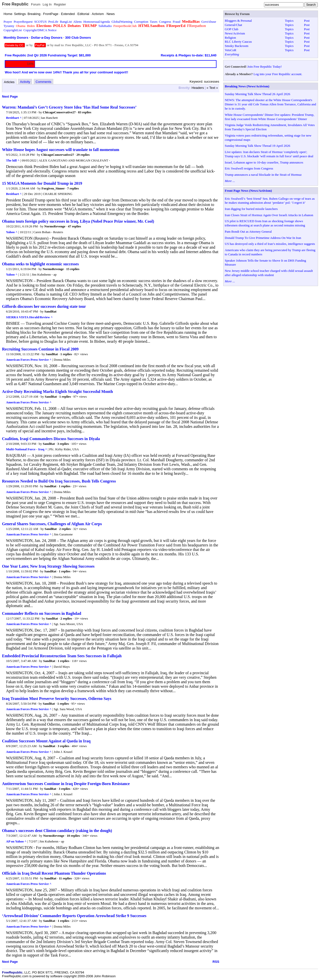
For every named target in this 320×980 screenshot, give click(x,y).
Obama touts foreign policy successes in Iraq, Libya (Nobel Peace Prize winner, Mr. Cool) (78, 221)
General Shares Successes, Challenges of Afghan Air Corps (52, 524)
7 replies (73, 188)
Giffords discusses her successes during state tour (44, 306)
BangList (66, 22)
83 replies (85, 112)
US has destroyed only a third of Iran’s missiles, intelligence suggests (270, 244)
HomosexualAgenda (96, 22)
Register (60, 4)
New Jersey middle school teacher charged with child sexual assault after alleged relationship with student (269, 273)
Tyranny (9, 26)
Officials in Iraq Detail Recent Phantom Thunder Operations (54, 873)
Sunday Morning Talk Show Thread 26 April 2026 (257, 94)
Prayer (8, 22)
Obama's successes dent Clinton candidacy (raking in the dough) (57, 831)
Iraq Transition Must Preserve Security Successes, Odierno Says (57, 699)
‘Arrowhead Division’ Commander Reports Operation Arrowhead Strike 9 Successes (74, 916)
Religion (230, 38)
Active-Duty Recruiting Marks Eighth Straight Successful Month (57, 392)
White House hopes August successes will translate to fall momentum (61, 150)
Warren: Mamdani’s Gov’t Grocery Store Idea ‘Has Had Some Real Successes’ (69, 107)
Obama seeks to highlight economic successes (40, 264)
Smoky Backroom (236, 46)
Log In (47, 4)
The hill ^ (13, 160)
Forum (36, 4)
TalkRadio (105, 26)
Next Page (10, 96)
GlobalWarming (122, 22)
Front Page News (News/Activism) (248, 191)
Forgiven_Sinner (53, 188)
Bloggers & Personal (238, 21)
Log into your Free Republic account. (278, 74)
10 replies (73, 836)
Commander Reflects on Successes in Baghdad (42, 613)
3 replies (63, 444)
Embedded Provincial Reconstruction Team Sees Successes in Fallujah (62, 656)
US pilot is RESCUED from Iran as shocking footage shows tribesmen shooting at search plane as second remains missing (265, 223)
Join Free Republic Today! (264, 67)
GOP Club (231, 29)
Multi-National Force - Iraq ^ (26, 449)
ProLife (53, 22)
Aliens (77, 22)
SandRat (50, 311)
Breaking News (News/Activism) (247, 86)
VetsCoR (230, 50)
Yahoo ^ (12, 232)
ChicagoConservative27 (59, 112)
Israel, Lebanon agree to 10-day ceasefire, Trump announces (264, 162)
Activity (25, 82)
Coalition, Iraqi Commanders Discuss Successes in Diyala (51, 439)
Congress (165, 22)
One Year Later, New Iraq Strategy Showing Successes (48, 566)
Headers (198, 88)
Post (307, 21)
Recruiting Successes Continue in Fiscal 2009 (40, 349)
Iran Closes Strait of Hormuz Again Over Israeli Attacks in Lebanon (269, 215)
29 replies (83, 155)
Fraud (176, 22)
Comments (43, 82)
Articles (9, 82)
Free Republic (15, 4)
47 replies (74, 226)
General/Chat (233, 25)
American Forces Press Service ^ (29, 360)
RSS (216, 962)
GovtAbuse (209, 22)
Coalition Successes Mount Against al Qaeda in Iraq (46, 741)
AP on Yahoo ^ (16, 841)
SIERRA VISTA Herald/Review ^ (29, 317)
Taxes (153, 22)
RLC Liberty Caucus (238, 42)
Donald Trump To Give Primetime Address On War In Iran (263, 238)
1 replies (66, 354)
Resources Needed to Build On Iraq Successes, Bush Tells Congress (59, 481)
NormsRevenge (55, 226)
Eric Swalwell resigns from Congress (249, 168)
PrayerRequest (23, 22)
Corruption (141, 22)
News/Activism (235, 33)
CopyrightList (13, 30)
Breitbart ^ (14, 118)
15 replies (73, 269)
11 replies (65, 878)
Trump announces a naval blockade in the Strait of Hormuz (263, 175)
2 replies (65, 529)
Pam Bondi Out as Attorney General (248, 232)
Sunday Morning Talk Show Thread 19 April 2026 (257, 146)
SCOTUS (40, 22)
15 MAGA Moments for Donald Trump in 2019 (42, 183)
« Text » (212, 88)
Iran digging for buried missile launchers (251, 209)
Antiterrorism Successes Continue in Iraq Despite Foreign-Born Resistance (66, 784)
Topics (289, 21)
